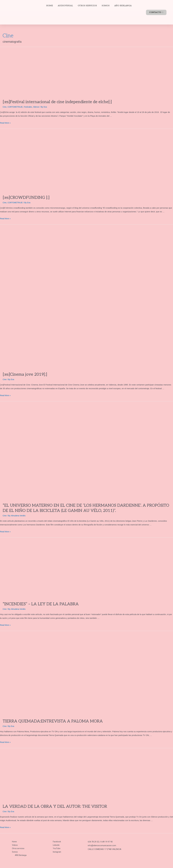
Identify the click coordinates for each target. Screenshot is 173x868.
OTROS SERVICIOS (87, 6)
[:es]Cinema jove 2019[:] (25, 374)
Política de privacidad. (12, 862)
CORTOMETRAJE (16, 107)
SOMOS (106, 6)
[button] (156, 12)
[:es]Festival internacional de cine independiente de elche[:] (57, 102)
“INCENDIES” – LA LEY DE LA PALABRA (41, 604)
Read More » (6, 123)
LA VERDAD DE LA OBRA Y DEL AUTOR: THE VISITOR (55, 806)
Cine (5, 107)
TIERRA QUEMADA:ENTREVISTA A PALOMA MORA (53, 721)
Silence (39, 107)
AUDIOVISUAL (65, 6)
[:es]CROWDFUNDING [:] (26, 198)
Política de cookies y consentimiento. (77, 862)
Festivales (30, 107)
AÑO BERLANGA (123, 6)
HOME (50, 6)
